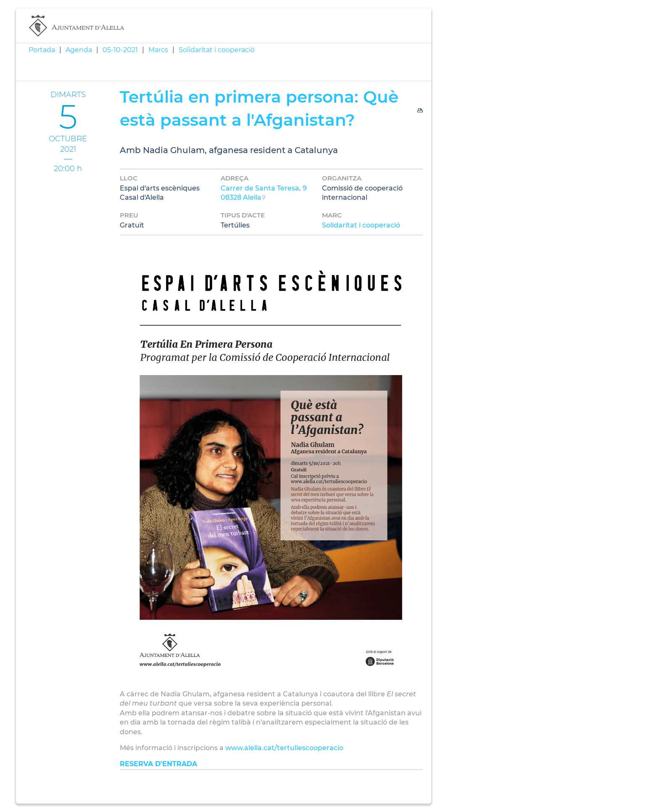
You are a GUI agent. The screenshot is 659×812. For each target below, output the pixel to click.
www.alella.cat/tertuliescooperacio (284, 748)
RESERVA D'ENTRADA (158, 764)
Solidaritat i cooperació (217, 50)
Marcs (158, 50)
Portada (42, 50)
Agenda (79, 50)
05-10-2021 (120, 50)
